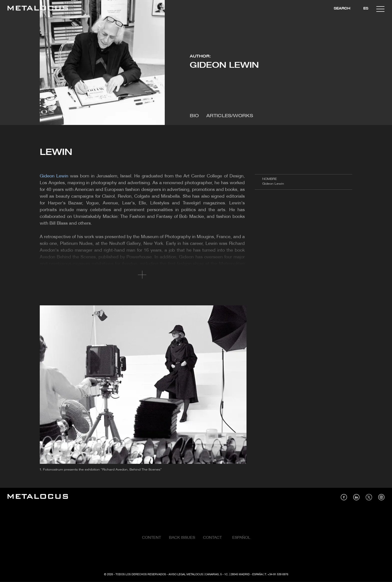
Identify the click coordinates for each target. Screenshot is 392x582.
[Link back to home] (38, 9)
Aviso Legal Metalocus (186, 575)
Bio (194, 116)
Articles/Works (230, 116)
